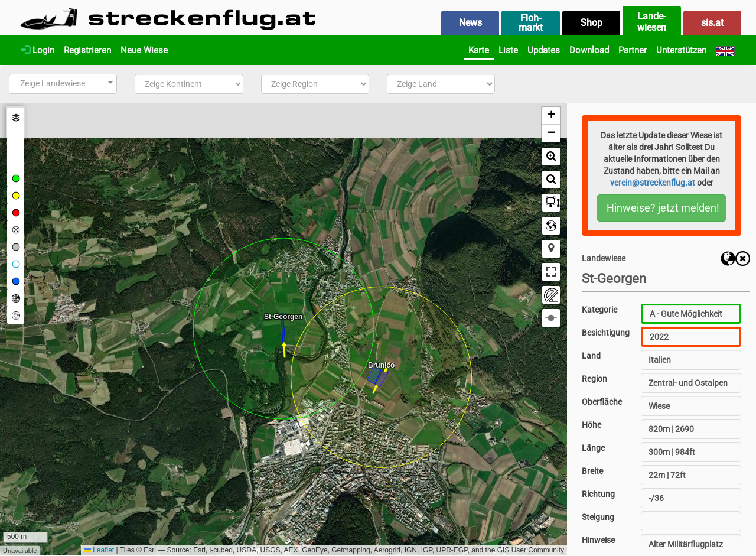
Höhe (592, 425)
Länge (593, 448)
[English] (725, 50)
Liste (508, 50)
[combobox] (63, 84)
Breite (592, 471)
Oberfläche (602, 402)
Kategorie (599, 310)
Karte (479, 50)
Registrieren (87, 50)
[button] (551, 116)
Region (594, 379)
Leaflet (99, 550)
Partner (633, 50)
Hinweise (598, 540)
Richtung (598, 494)
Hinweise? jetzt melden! (663, 208)
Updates (544, 50)
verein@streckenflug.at (653, 183)
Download (589, 50)
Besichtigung (606, 333)
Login (38, 50)
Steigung (598, 517)
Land (591, 356)
